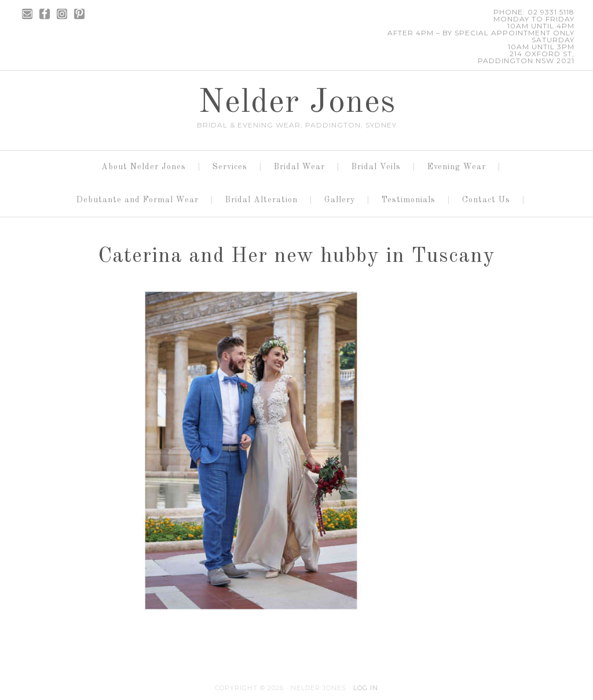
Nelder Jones (297, 103)
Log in (366, 688)
